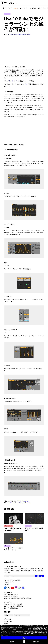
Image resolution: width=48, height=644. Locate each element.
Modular (19, 503)
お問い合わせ (7, 619)
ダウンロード (24, 8)
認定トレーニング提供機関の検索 (14, 606)
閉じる (12, 642)
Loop (44, 8)
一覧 (3, 8)
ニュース (16, 8)
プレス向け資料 (8, 621)
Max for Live (14, 503)
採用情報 (7, 584)
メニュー (12, 3)
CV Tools (28, 503)
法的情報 (6, 624)
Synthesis (24, 503)
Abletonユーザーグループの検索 (13, 604)
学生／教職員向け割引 (10, 594)
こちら (25, 84)
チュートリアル (33, 8)
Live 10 (9, 503)
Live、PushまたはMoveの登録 (12, 580)
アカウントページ (14, 81)
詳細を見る (36, 642)
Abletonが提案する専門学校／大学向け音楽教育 (18, 598)
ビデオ (40, 8)
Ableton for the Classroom (11, 596)
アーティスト (9, 8)
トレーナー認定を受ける (11, 608)
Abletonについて (9, 582)
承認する (24, 638)
